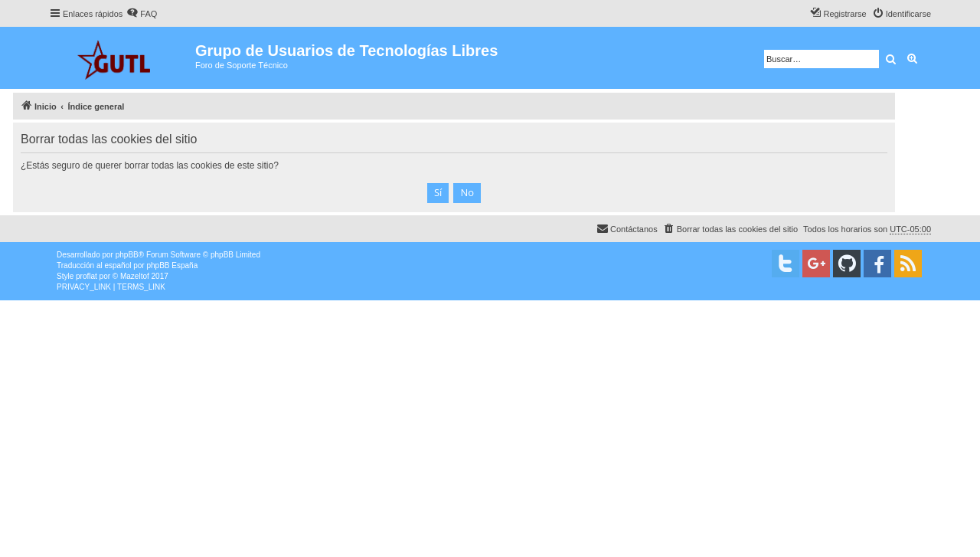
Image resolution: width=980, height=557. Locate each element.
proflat (87, 276)
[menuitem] (142, 14)
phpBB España (172, 265)
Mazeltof (135, 276)
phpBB (127, 255)
